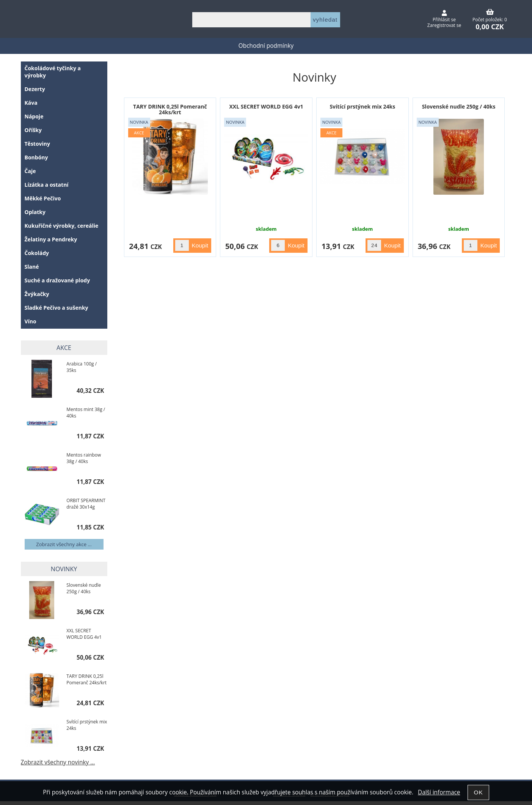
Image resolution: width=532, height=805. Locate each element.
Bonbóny (36, 157)
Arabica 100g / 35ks (82, 367)
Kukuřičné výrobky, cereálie (62, 226)
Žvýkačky (37, 294)
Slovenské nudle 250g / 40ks (459, 106)
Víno (31, 321)
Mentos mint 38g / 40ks (86, 413)
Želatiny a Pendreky (51, 239)
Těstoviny (37, 144)
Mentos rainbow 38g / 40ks (84, 458)
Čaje (30, 171)
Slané (32, 267)
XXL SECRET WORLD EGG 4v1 (266, 106)
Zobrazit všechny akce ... (64, 544)
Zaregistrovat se (444, 25)
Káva (31, 103)
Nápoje (34, 116)
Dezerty (35, 89)
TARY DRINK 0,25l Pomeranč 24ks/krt (170, 109)
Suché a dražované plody (57, 280)
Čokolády (37, 253)
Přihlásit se (444, 20)
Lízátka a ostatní (47, 185)
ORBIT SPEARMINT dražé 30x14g (86, 504)
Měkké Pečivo (43, 198)
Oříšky (33, 130)
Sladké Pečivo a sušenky (56, 308)
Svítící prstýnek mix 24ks (362, 106)
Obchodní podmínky (266, 46)
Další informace (439, 792)
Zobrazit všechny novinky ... (58, 762)
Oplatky (35, 212)
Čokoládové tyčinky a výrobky (53, 72)
